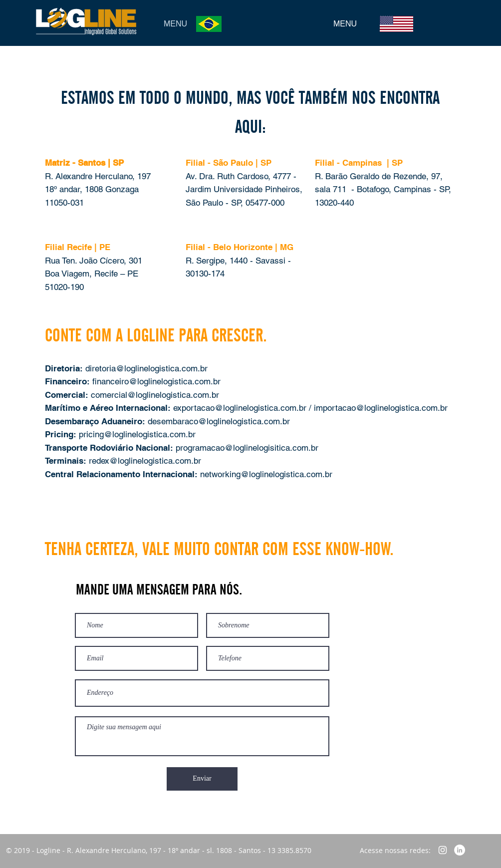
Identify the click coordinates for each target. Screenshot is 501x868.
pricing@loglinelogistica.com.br (137, 434)
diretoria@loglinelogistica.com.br (146, 368)
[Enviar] (202, 779)
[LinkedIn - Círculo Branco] (460, 850)
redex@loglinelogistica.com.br (145, 461)
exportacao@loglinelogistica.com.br (241, 408)
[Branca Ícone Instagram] (443, 850)
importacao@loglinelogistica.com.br (381, 408)
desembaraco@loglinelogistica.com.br (219, 421)
